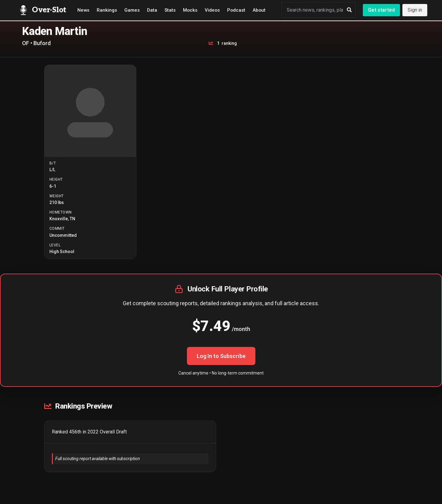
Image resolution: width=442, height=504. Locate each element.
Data (152, 10)
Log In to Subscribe (221, 356)
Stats (170, 10)
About (259, 10)
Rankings (107, 10)
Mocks (190, 10)
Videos (212, 10)
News (83, 10)
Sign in (415, 10)
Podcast (236, 10)
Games (132, 10)
